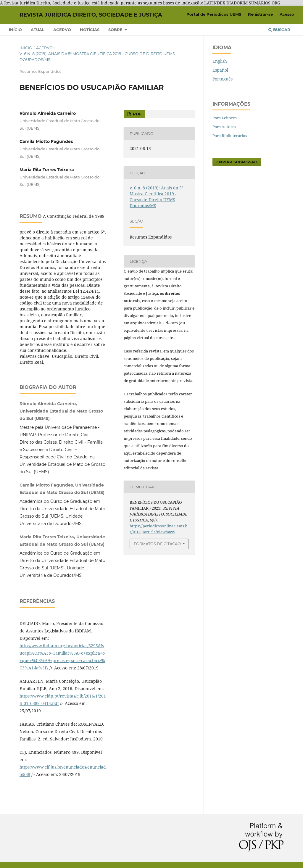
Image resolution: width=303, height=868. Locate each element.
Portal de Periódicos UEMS (214, 14)
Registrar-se (260, 14)
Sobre (116, 30)
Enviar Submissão (237, 162)
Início (15, 30)
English (220, 61)
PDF (137, 114)
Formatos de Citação (157, 544)
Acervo (62, 30)
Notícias (90, 30)
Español (220, 70)
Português (223, 79)
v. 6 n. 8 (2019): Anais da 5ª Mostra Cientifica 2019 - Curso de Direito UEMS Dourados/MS (97, 57)
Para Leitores (225, 118)
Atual (38, 30)
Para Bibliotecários (230, 136)
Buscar (279, 30)
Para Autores (224, 127)
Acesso (287, 14)
